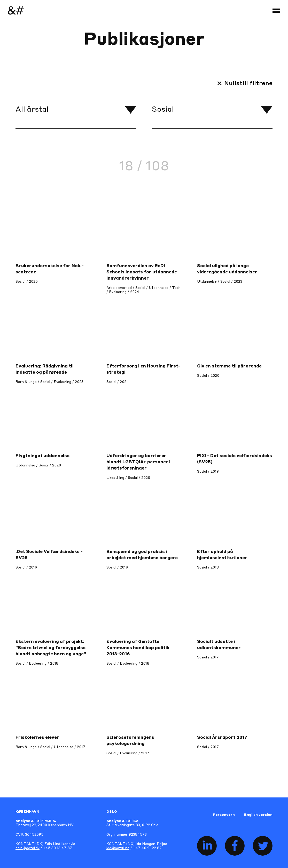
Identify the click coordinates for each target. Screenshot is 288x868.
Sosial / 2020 (208, 376)
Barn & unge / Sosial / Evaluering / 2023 (49, 382)
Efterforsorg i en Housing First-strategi (143, 369)
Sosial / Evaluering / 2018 (37, 664)
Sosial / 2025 (27, 282)
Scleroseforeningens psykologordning (130, 741)
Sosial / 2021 (117, 382)
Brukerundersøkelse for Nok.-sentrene (50, 269)
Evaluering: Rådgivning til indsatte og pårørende (45, 369)
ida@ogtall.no (118, 848)
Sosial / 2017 (208, 658)
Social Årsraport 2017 (222, 738)
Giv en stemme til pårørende (229, 366)
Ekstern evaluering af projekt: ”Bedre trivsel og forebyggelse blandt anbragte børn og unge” (51, 648)
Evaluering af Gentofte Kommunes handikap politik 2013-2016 (138, 648)
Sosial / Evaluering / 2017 (128, 753)
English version (258, 815)
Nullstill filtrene (248, 84)
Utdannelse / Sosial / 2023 (220, 282)
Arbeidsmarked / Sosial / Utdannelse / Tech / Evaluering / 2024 (143, 290)
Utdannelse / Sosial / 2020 (38, 466)
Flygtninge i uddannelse (42, 456)
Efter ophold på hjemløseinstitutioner (222, 555)
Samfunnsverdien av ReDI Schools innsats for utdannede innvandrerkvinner (142, 272)
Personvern (224, 815)
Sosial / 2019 (208, 472)
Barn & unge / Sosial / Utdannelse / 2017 (50, 747)
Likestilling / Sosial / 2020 (128, 478)
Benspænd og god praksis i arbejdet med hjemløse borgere (142, 555)
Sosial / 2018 (208, 568)
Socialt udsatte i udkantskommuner (219, 645)
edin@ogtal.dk (28, 848)
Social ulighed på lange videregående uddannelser (227, 269)
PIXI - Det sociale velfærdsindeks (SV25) (235, 459)
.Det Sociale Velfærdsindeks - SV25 (49, 555)
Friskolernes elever (37, 738)
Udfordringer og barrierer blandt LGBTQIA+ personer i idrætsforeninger (138, 462)
